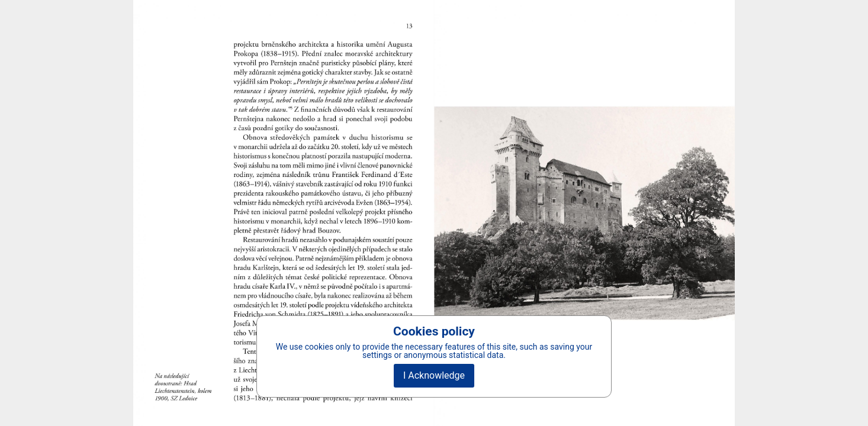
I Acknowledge (434, 375)
